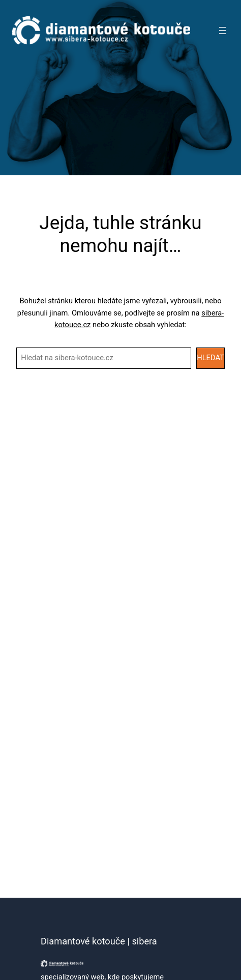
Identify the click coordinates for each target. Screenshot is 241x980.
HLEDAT (210, 358)
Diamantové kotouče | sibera (99, 941)
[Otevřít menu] (223, 30)
